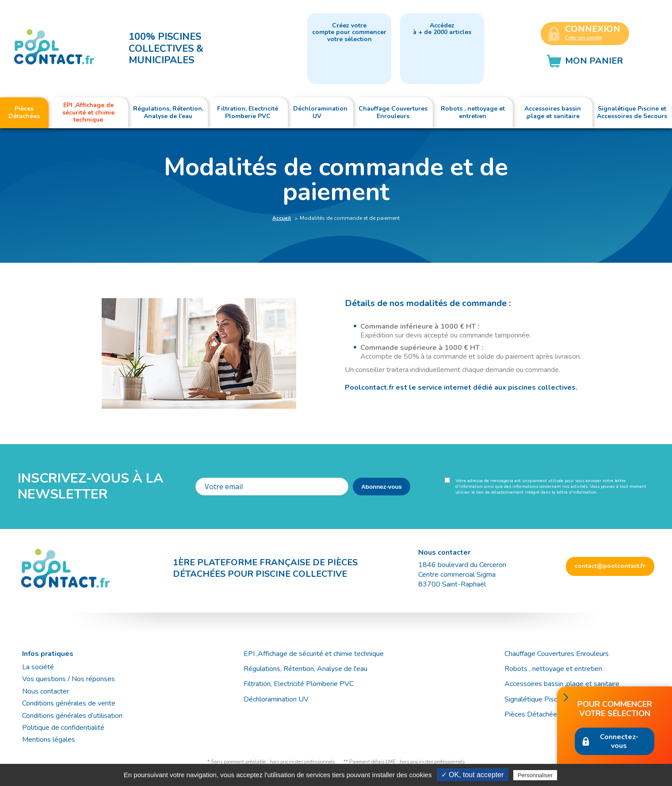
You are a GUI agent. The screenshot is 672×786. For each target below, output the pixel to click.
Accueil (282, 218)
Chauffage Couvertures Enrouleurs (557, 654)
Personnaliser (535, 775)
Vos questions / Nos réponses (69, 679)
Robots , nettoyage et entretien (553, 669)
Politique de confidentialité (63, 728)
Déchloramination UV (280, 699)
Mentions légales (49, 740)
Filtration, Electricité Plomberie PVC (299, 684)
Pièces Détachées (533, 714)
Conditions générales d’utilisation (72, 716)
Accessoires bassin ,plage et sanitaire (562, 684)
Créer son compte (583, 38)
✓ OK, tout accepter (473, 775)
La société (38, 667)
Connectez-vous (619, 741)
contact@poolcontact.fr (610, 566)
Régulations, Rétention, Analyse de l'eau (305, 669)
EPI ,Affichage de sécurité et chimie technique (314, 654)
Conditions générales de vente (69, 703)
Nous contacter (46, 691)
